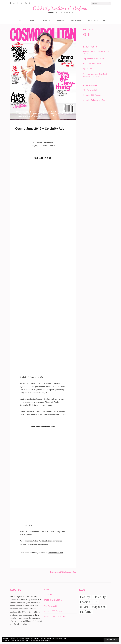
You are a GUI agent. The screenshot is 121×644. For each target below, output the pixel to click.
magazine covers (48, 115)
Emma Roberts (69, 113)
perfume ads (37, 117)
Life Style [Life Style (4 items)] (84, 607)
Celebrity (19, 20)
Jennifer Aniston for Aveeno (31, 399)
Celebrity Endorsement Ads (94, 100)
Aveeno (20, 113)
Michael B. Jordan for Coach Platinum (35, 383)
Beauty (33, 20)
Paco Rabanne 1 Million (29, 541)
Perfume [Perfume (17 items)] (86, 612)
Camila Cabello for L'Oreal (30, 411)
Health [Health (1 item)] (96, 602)
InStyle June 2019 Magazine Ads (63, 572)
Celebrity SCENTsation (92, 95)
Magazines (76, 20)
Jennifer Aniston (23, 115)
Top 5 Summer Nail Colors (94, 59)
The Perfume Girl (90, 90)
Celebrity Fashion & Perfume (61, 8)
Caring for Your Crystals (93, 64)
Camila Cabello (35, 113)
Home (47, 590)
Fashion (47, 20)
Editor (34, 112)
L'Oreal (39, 115)
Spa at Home (88, 69)
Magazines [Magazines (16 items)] (99, 607)
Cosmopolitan (59, 113)
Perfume (61, 20)
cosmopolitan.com (56, 553)
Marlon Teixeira (59, 115)
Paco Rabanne (27, 117)
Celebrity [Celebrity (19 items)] (100, 597)
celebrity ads (45, 113)
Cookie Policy (47, 640)
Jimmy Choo (33, 115)
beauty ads (27, 113)
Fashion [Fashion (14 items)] (85, 602)
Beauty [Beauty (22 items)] (85, 597)
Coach (52, 113)
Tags (104, 20)
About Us (92, 20)
